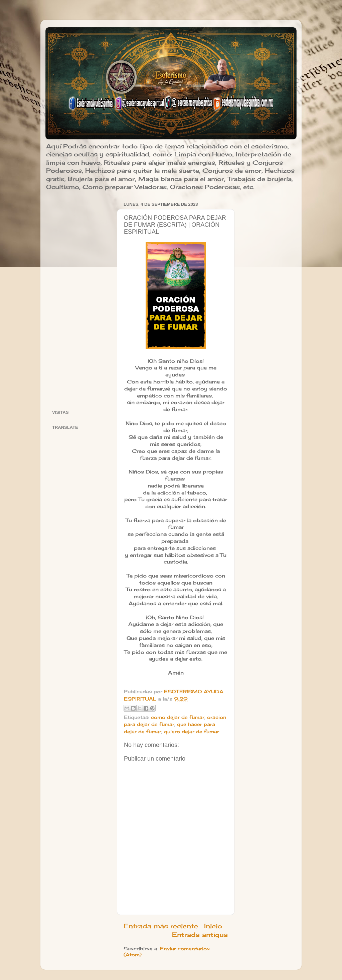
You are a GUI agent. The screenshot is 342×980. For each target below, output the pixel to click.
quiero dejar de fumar (192, 732)
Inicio (213, 926)
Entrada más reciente (161, 926)
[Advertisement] (80, 300)
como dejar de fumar (178, 717)
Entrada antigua (200, 935)
